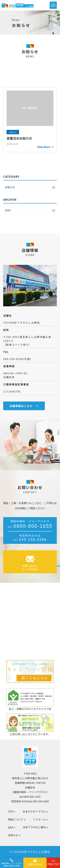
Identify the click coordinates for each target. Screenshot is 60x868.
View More (44, 147)
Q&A (11, 827)
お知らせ (10, 187)
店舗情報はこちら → (24, 406)
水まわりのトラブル (34, 811)
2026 (8, 210)
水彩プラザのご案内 (34, 827)
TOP (10, 811)
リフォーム (39, 819)
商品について (16, 819)
